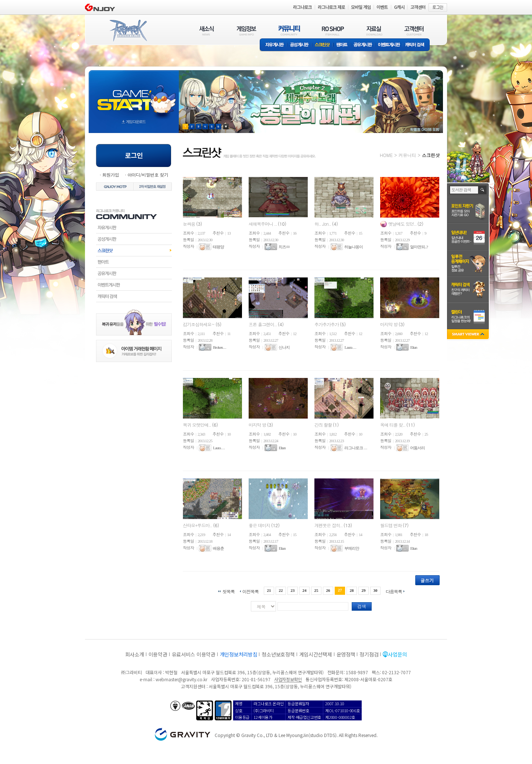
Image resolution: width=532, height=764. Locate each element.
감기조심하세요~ (199, 324)
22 (281, 590)
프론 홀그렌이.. (263, 324)
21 (269, 590)
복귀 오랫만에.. (197, 425)
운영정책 (346, 654)
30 (376, 590)
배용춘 (218, 548)
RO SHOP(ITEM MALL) (333, 30)
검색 (362, 606)
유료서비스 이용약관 (194, 654)
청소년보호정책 (278, 654)
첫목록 (229, 591)
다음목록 (394, 591)
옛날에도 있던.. (403, 224)
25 (316, 590)
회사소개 (135, 654)
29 (364, 590)
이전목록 (250, 591)
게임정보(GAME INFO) (247, 30)
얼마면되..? (419, 247)
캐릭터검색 (134, 296)
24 (304, 590)
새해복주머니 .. (263, 224)
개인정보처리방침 (239, 654)
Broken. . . (219, 347)
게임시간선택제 (316, 654)
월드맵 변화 (391, 525)
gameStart (134, 95)
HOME (386, 155)
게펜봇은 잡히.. (329, 525)
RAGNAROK (128, 31)
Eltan (413, 347)
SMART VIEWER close (469, 335)
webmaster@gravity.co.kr (181, 679)
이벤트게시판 (389, 45)
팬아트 (342, 45)
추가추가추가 (327, 324)
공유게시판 (363, 45)
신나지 (284, 347)
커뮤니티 (407, 155)
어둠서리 (417, 448)
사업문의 (397, 654)
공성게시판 (300, 45)
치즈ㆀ (284, 247)
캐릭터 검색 (417, 45)
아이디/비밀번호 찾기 (148, 175)
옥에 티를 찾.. (393, 425)
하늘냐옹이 (354, 247)
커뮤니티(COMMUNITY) (289, 30)
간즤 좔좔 (324, 425)
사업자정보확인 (288, 679)
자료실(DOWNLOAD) (374, 30)
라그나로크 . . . (356, 448)
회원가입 (110, 175)
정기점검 (369, 654)
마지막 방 (389, 324)
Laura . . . (350, 347)
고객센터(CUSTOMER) (414, 30)
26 (328, 590)
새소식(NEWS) (207, 30)
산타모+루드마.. (198, 525)
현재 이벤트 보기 (226, 127)
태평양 (218, 247)
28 (352, 590)
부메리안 (352, 548)
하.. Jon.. (323, 224)
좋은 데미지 (260, 525)
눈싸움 (190, 224)
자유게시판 (273, 45)
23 (292, 590)
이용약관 (158, 654)
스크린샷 (323, 45)
